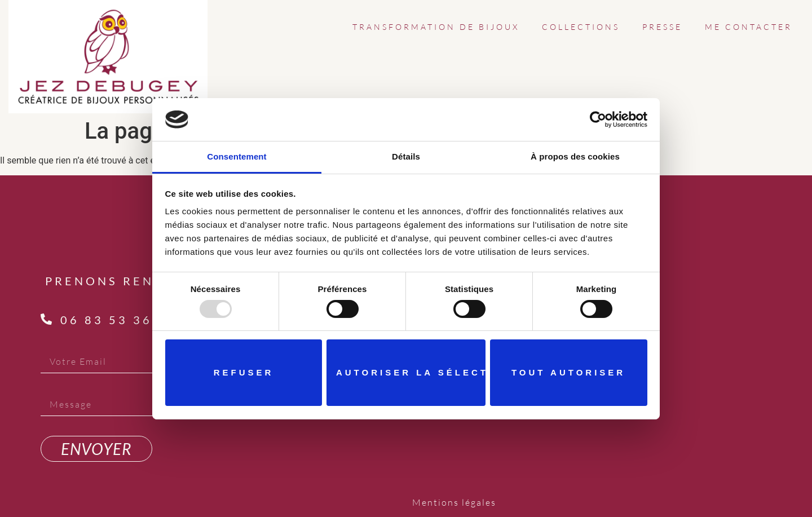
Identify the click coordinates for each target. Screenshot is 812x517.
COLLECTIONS (581, 27)
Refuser (244, 372)
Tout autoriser (568, 372)
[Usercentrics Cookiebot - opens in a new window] (598, 120)
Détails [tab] (406, 156)
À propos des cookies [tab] (575, 156)
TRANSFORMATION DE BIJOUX (436, 27)
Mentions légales (454, 502)
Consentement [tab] (237, 156)
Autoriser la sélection (411, 372)
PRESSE (662, 27)
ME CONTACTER (749, 27)
